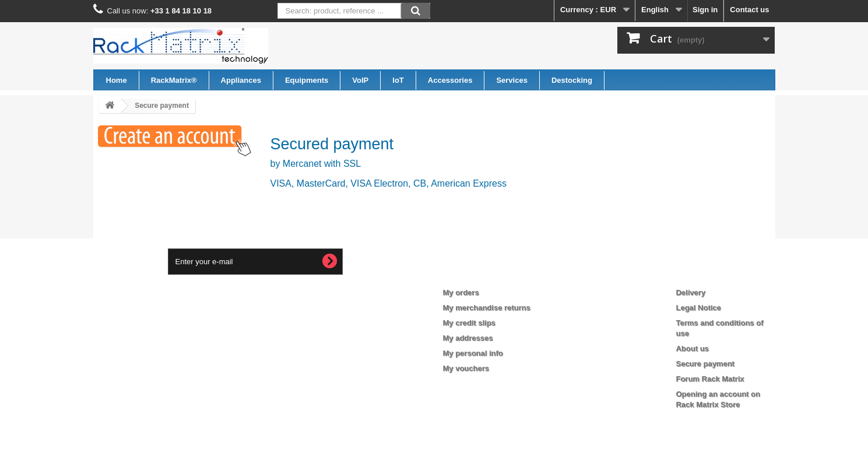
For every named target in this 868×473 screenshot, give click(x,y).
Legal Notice (698, 308)
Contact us (749, 10)
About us (692, 348)
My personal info (473, 353)
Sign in (705, 10)
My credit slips (469, 323)
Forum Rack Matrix (710, 379)
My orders (461, 292)
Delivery (690, 292)
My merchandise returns (487, 308)
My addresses (468, 338)
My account (473, 274)
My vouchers (466, 368)
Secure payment (705, 364)
